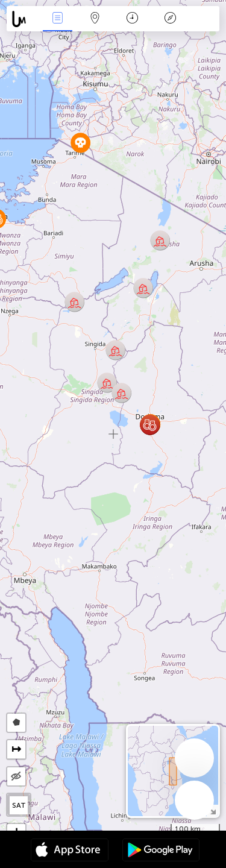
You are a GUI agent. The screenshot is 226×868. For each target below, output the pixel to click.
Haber (57, 19)
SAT (19, 805)
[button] (150, 425)
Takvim (132, 19)
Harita (95, 19)
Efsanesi (170, 19)
